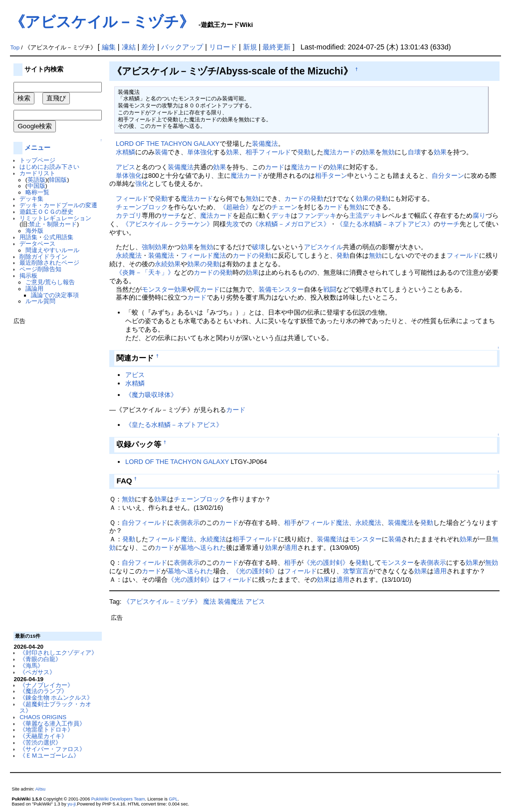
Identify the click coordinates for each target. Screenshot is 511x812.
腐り (479, 215)
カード (275, 167)
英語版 (36, 180)
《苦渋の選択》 (40, 742)
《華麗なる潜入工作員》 (52, 723)
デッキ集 (31, 199)
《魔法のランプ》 (43, 691)
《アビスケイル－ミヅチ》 (102, 22)
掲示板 (28, 275)
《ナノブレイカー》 (46, 685)
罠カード (207, 289)
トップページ (37, 160)
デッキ (281, 215)
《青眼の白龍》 (40, 659)
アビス (126, 167)
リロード (223, 47)
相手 (252, 152)
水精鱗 (126, 152)
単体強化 (200, 152)
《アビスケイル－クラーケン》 (168, 224)
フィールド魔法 (203, 255)
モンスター (366, 539)
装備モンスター (281, 289)
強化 (142, 184)
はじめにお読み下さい (49, 167)
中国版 (36, 186)
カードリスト (37, 173)
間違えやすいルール (52, 250)
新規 (250, 47)
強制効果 (155, 247)
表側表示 (187, 523)
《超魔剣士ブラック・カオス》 (55, 707)
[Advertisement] (53, 474)
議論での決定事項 (55, 295)
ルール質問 (40, 301)
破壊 (258, 247)
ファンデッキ (317, 215)
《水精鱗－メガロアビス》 (291, 224)
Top (15, 47)
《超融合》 (236, 207)
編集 (109, 47)
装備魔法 (265, 144)
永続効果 (168, 264)
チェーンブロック (142, 207)
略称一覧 (37, 192)
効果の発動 (372, 199)
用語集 (28, 237)
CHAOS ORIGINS (43, 717)
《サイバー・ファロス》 (52, 749)
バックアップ (182, 47)
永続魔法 (129, 255)
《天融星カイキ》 (43, 736)
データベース (37, 243)
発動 (304, 152)
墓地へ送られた (203, 548)
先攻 (233, 224)
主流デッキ (366, 215)
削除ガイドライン (43, 256)
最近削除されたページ (49, 262)
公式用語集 (58, 237)
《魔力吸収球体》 (151, 395)
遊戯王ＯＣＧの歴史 (46, 211)
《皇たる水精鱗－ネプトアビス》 (385, 224)
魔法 (210, 602)
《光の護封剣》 (326, 563)
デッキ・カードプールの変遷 (58, 205)
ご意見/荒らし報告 (50, 282)
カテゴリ (129, 215)
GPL (173, 799)
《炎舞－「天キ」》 (145, 272)
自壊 (414, 152)
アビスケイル (323, 247)
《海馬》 (31, 665)
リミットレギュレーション (55, 218)
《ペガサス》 (37, 672)
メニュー (37, 148)
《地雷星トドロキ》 (46, 729)
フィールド (275, 152)
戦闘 (330, 289)
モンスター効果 (164, 289)
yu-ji (72, 804)
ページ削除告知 (40, 269)
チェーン (284, 207)
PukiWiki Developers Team (118, 799)
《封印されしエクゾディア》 (58, 652)
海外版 (34, 230)
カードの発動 (304, 199)
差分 (148, 47)
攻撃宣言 (356, 571)
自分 (438, 176)
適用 (291, 548)
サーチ (171, 215)
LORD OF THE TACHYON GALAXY (168, 144)
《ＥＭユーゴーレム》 (49, 755)
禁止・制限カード (53, 224)
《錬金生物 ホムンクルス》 (56, 697)
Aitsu (40, 789)
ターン (338, 176)
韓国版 (58, 180)
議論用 (34, 288)
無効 (388, 152)
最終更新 (276, 47)
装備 (161, 152)
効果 (233, 152)
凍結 (129, 47)
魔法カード (340, 152)
